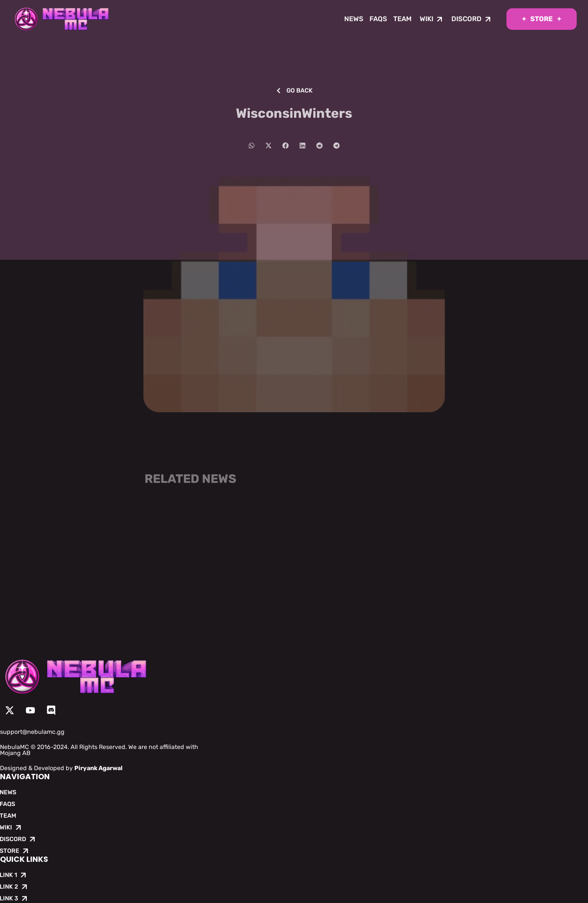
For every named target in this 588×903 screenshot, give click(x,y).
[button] (252, 146)
